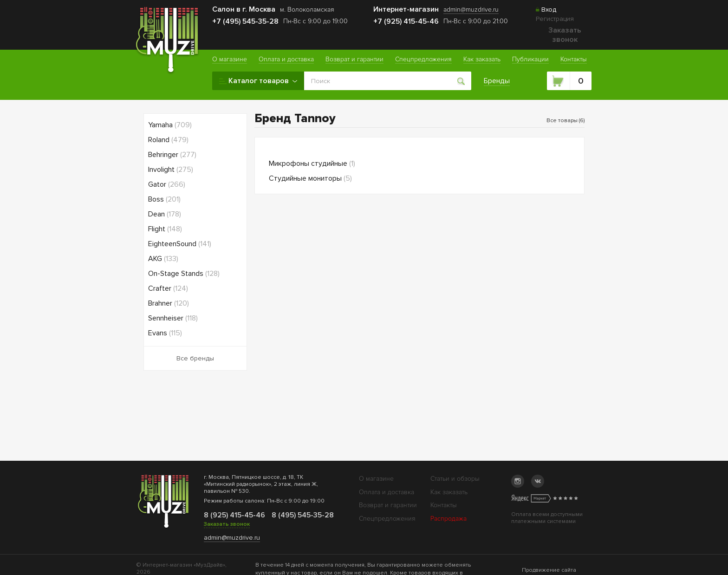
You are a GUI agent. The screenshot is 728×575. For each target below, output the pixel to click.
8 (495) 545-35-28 (302, 515)
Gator (167, 184)
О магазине (376, 479)
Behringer (172, 155)
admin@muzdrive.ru (232, 538)
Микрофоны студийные (312, 163)
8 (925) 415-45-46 (234, 515)
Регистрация (555, 19)
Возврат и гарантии (388, 505)
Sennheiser (173, 318)
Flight (165, 229)
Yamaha (170, 125)
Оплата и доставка (387, 492)
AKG (163, 259)
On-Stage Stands (184, 274)
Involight (171, 170)
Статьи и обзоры (455, 479)
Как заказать (449, 492)
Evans (165, 333)
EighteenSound (180, 244)
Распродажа (448, 519)
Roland (168, 140)
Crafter (168, 288)
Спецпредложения (387, 519)
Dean (165, 214)
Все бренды (195, 358)
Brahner (169, 303)
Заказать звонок (565, 35)
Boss (164, 199)
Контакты (444, 505)
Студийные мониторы (310, 178)
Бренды (497, 81)
